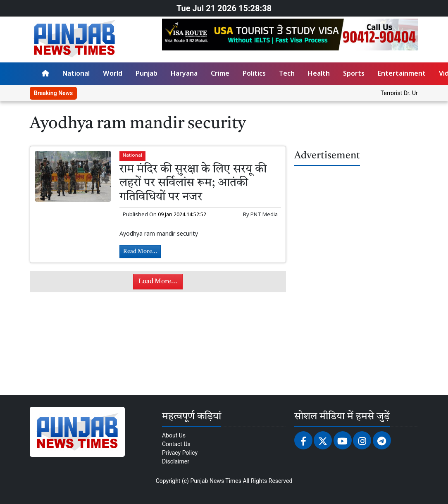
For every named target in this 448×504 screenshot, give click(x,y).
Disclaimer (176, 461)
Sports (354, 74)
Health (319, 74)
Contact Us (176, 444)
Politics (254, 74)
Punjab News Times (216, 481)
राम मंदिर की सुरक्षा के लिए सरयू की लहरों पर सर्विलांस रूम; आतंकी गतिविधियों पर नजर (193, 183)
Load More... (158, 282)
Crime (220, 74)
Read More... (140, 251)
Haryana (184, 74)
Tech (287, 74)
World (113, 74)
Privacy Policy (180, 453)
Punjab (147, 74)
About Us (174, 435)
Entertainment (402, 74)
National (76, 74)
